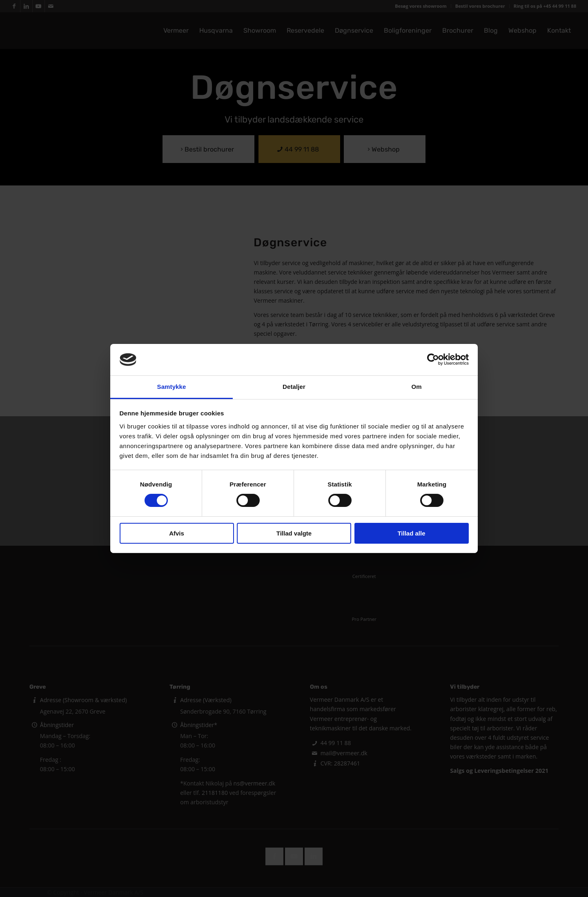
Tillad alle (411, 533)
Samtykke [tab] (172, 387)
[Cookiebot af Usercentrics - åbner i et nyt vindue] (433, 359)
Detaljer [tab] (294, 387)
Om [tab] (416, 387)
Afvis (177, 533)
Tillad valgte (294, 533)
